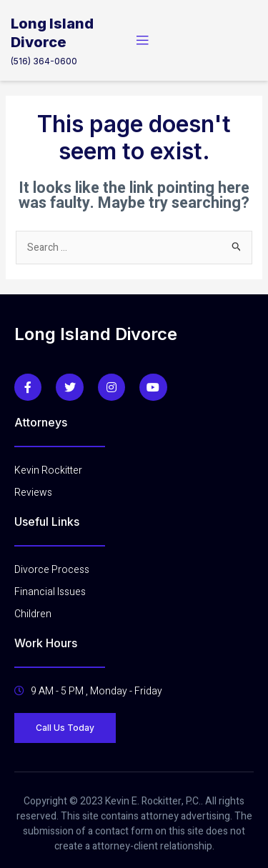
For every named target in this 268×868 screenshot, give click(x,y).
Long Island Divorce (96, 334)
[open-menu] (142, 41)
